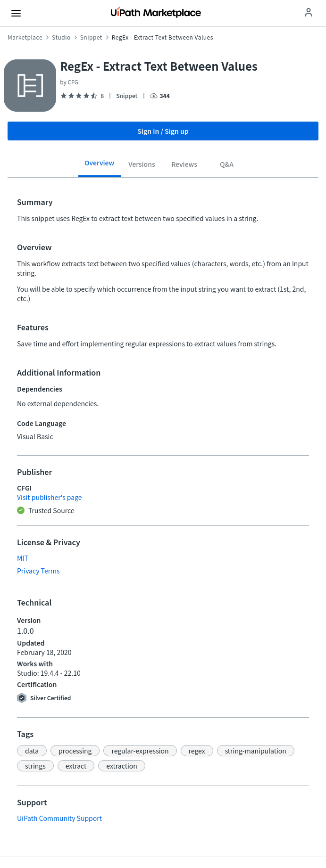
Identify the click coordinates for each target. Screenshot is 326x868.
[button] (32, 751)
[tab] (100, 166)
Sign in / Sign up (163, 131)
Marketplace (25, 37)
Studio (61, 37)
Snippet (91, 37)
